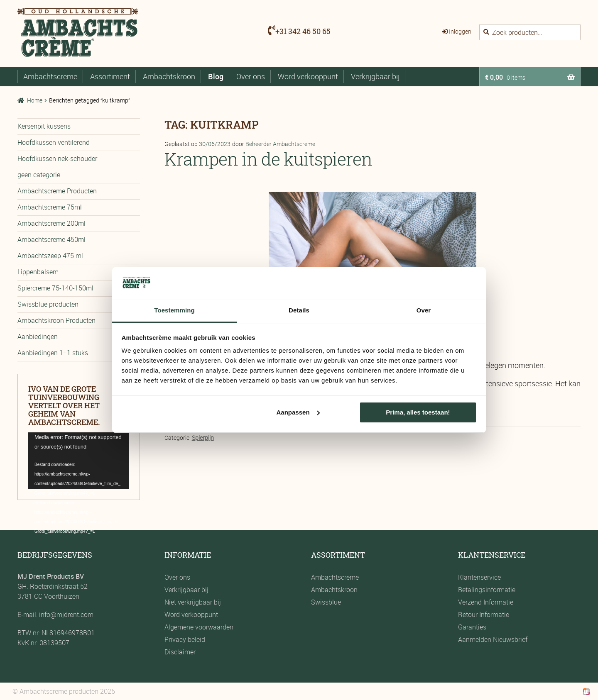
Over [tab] (424, 310)
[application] (79, 461)
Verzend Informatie (486, 602)
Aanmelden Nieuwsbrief (493, 639)
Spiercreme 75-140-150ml (55, 288)
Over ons (251, 76)
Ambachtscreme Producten (57, 191)
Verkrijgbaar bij (375, 76)
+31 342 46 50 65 (303, 31)
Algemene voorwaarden (199, 627)
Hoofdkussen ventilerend (54, 142)
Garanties (472, 627)
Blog (216, 76)
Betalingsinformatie (487, 590)
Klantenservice (479, 577)
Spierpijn (203, 438)
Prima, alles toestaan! (418, 412)
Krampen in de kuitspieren (268, 159)
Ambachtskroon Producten (56, 320)
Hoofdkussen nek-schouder (57, 159)
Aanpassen (298, 412)
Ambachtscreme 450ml (51, 239)
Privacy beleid (185, 639)
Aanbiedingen (38, 337)
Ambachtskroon (169, 76)
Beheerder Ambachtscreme (280, 144)
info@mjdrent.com (65, 615)
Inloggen (460, 31)
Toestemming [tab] (174, 310)
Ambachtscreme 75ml (50, 207)
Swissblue (326, 602)
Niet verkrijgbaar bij (193, 602)
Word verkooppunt (308, 76)
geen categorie (39, 175)
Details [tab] (299, 310)
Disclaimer (180, 652)
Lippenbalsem (38, 272)
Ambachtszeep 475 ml (50, 256)
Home (35, 100)
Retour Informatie (484, 615)
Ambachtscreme (50, 76)
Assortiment (110, 76)
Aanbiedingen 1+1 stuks (53, 353)
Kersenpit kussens (44, 126)
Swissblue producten (48, 304)
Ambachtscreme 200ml (51, 223)
